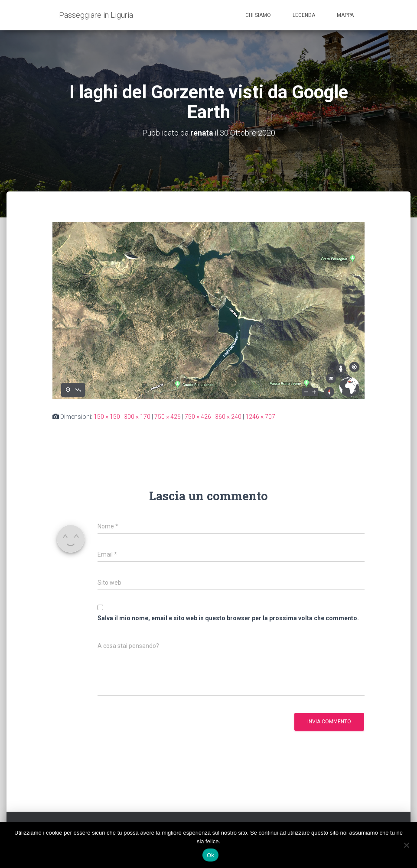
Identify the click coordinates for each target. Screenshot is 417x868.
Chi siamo (258, 15)
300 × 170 (137, 416)
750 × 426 (168, 416)
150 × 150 (107, 416)
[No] (406, 845)
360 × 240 (228, 416)
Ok (210, 855)
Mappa (345, 15)
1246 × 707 (260, 416)
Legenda (304, 15)
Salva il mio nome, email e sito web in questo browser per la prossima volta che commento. (228, 618)
